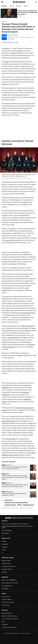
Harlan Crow (9, 500)
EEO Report (5, 589)
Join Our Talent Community (10, 619)
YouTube (4, 541)
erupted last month (9, 421)
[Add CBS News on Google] (10, 43)
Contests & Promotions (9, 566)
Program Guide (6, 564)
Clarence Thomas (10, 505)
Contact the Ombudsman (9, 627)
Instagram (5, 547)
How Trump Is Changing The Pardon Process (15, 524)
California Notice (7, 599)
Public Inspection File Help (10, 583)
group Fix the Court (13, 240)
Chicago (4, 6)
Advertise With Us (7, 569)
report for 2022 (13, 338)
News (12, 6)
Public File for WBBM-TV (9, 580)
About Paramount (7, 613)
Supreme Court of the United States (16, 503)
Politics (4, 21)
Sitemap (4, 572)
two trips (18, 51)
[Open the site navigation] (7, 2)
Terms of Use (6, 605)
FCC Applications (7, 586)
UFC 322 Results (7, 530)
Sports (26, 6)
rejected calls (10, 439)
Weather (19, 6)
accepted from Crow (28, 313)
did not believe (28, 326)
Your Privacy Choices (8, 602)
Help (3, 622)
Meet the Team (6, 561)
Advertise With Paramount (10, 616)
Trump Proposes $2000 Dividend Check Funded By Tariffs (17, 527)
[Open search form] (36, 2)
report (7, 62)
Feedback (5, 625)
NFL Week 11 (5, 533)
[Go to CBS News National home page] (19, 2)
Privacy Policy (6, 597)
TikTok (4, 550)
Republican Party (29, 505)
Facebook (5, 544)
